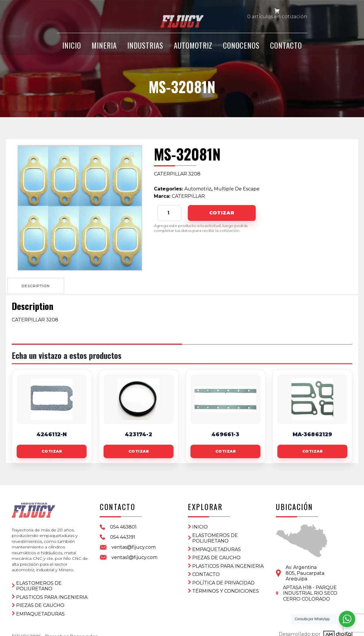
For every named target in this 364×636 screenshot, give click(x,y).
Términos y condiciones (226, 589)
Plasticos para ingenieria (52, 590)
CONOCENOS (241, 51)
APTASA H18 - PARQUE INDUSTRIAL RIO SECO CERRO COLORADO (310, 591)
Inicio (200, 525)
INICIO (72, 51)
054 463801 (123, 525)
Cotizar (222, 213)
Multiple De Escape (237, 189)
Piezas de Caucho (40, 598)
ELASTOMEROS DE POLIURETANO (39, 579)
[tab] (37, 284)
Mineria (104, 51)
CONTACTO (286, 51)
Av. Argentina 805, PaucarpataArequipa (305, 571)
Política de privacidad (223, 581)
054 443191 (123, 535)
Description (37, 284)
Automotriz (193, 51)
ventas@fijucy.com (134, 545)
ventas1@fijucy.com (134, 556)
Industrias (145, 51)
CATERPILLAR (188, 196)
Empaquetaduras (40, 607)
